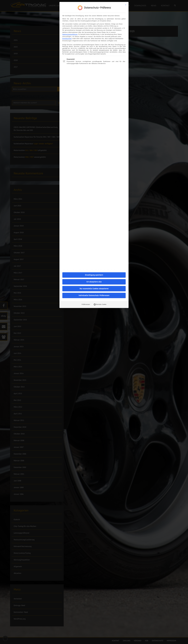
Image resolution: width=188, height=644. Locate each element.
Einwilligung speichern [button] (94, 275)
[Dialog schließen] (126, 5)
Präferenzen (86, 304)
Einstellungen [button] (67, 39)
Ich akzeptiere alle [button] (94, 282)
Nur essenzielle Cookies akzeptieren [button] (94, 289)
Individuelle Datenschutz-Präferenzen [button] (94, 295)
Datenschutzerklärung (70, 34)
